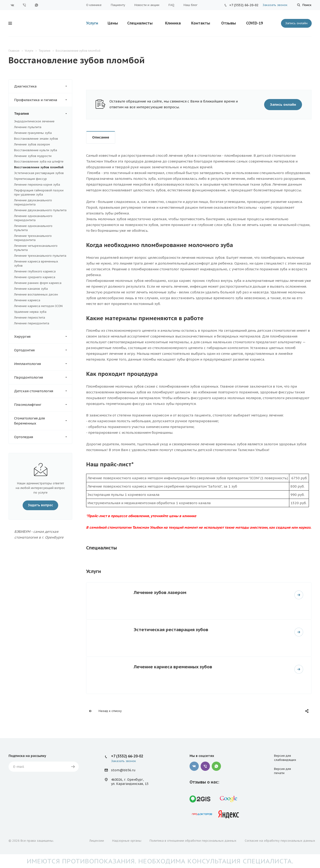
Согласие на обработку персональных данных (280, 841)
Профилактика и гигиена (43, 100)
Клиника (173, 23)
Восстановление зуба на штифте (39, 161)
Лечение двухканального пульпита (40, 210)
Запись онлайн (296, 23)
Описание (101, 137)
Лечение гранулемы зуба (33, 133)
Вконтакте (12, 5)
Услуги (92, 23)
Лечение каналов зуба (31, 289)
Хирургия (43, 337)
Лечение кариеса (27, 300)
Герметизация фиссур (30, 179)
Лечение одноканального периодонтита (33, 218)
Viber (24, 5)
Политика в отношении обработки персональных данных (193, 841)
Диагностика (43, 86)
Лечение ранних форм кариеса (38, 283)
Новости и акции (147, 5)
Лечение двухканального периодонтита (33, 202)
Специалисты (140, 23)
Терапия (43, 114)
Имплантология (43, 364)
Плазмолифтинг (43, 405)
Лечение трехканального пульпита (40, 256)
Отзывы (229, 23)
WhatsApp (36, 5)
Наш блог (190, 5)
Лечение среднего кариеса (35, 277)
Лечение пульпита (28, 127)
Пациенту (118, 5)
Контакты (201, 23)
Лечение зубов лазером (32, 144)
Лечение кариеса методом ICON (38, 306)
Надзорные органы (127, 841)
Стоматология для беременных (43, 421)
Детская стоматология (43, 391)
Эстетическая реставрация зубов (39, 173)
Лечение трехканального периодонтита (33, 238)
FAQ (171, 5)
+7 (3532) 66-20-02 (244, 5)
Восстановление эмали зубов (36, 139)
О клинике (94, 5)
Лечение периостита (30, 318)
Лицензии (97, 841)
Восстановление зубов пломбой (39, 167)
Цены (113, 23)
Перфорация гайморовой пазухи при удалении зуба (39, 192)
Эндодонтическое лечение (34, 121)
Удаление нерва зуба (30, 312)
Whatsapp (216, 766)
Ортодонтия (43, 350)
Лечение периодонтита (32, 323)
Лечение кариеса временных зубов (173, 667)
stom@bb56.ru (123, 770)
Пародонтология (43, 377)
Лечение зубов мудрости (33, 156)
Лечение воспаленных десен (36, 294)
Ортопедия (43, 437)
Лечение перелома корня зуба (37, 185)
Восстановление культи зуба (36, 150)
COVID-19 (254, 23)
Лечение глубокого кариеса (35, 271)
